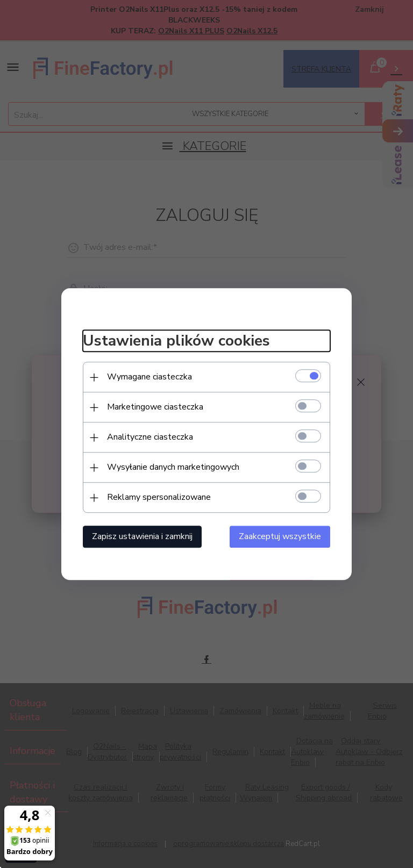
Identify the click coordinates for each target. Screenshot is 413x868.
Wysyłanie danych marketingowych (173, 467)
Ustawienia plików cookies (176, 341)
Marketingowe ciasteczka (155, 407)
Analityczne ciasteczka (150, 437)
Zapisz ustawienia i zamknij (142, 536)
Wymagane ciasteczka (149, 377)
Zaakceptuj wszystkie (280, 536)
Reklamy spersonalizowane (159, 497)
